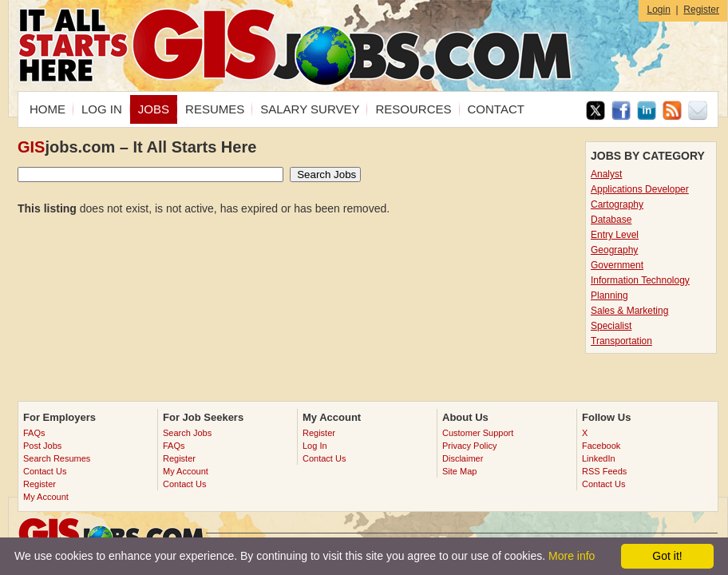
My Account (46, 497)
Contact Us (45, 471)
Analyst (606, 174)
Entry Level (615, 235)
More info (572, 556)
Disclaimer (463, 458)
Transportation (621, 341)
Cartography (617, 204)
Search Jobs (187, 433)
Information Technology (640, 280)
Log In (315, 446)
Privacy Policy (469, 446)
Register (701, 10)
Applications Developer (640, 189)
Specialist (611, 326)
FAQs (34, 433)
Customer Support (478, 433)
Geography (614, 250)
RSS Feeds (604, 471)
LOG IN (102, 109)
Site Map (459, 471)
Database (611, 220)
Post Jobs (42, 446)
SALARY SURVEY (310, 109)
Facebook (601, 446)
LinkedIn (599, 458)
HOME (47, 109)
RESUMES (215, 109)
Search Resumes (57, 458)
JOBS (154, 109)
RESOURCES (413, 109)
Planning (609, 295)
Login (658, 10)
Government (617, 265)
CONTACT (496, 109)
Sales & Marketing (629, 311)
